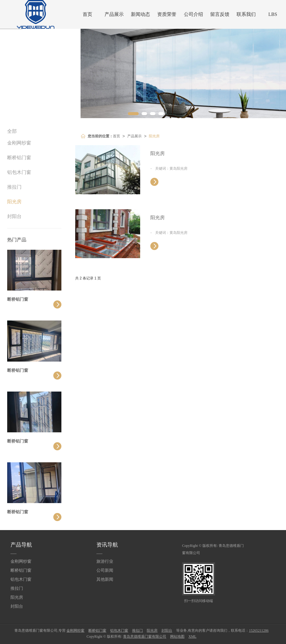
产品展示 (114, 14)
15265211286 (259, 631)
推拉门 (14, 187)
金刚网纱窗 (19, 143)
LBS (273, 14)
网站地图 (177, 637)
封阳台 (14, 216)
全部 (12, 131)
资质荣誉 (167, 14)
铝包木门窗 (19, 172)
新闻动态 (140, 14)
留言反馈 (220, 14)
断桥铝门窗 (19, 158)
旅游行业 (105, 561)
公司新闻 (105, 570)
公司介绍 (193, 14)
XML (192, 637)
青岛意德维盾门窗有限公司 (145, 637)
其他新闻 (105, 579)
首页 (87, 14)
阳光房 (154, 136)
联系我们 (246, 14)
